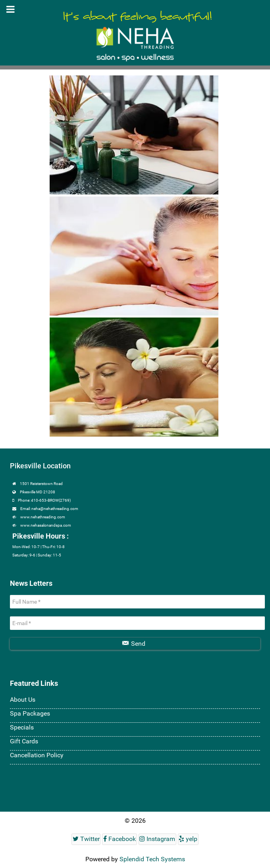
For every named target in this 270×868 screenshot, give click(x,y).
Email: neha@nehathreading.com (49, 509)
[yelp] (188, 839)
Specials (22, 727)
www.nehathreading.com (43, 517)
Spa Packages (30, 713)
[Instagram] (157, 839)
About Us (23, 700)
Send (134, 644)
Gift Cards (24, 741)
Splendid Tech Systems (152, 859)
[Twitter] (86, 839)
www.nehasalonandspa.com (46, 525)
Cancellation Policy (37, 755)
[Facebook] (119, 839)
